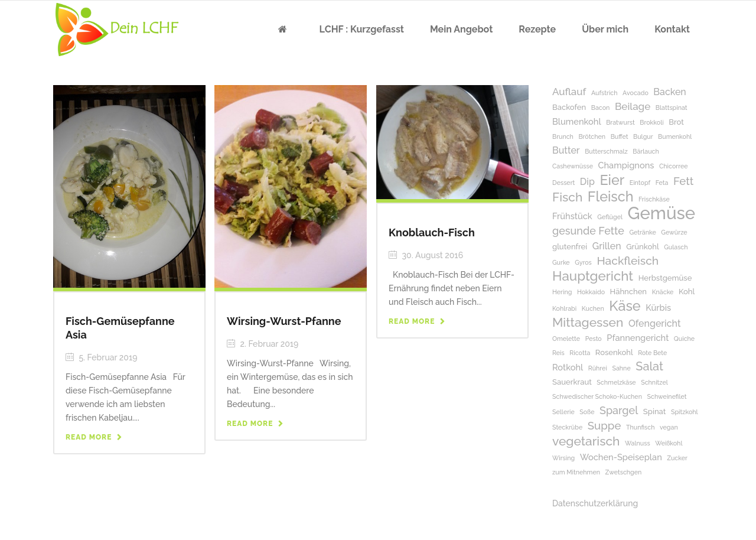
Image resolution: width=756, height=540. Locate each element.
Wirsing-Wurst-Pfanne (284, 321)
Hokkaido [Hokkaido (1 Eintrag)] (591, 292)
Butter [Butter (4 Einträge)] (566, 150)
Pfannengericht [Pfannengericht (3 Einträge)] (638, 338)
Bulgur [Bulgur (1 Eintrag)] (643, 136)
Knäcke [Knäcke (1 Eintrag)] (663, 292)
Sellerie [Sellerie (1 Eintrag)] (563, 412)
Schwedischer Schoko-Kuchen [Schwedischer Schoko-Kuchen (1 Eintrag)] (597, 396)
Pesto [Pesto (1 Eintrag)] (594, 339)
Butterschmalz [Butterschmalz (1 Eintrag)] (606, 151)
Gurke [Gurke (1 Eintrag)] (561, 262)
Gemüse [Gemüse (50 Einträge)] (662, 213)
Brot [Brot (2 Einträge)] (676, 122)
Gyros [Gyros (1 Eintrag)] (583, 262)
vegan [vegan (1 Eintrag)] (669, 427)
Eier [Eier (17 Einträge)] (612, 180)
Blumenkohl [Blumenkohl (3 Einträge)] (577, 121)
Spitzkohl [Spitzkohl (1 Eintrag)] (685, 412)
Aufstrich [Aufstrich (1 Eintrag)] (605, 93)
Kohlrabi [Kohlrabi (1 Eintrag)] (564, 308)
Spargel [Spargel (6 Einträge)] (619, 410)
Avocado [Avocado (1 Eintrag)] (636, 93)
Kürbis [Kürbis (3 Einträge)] (658, 308)
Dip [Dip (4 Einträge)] (587, 182)
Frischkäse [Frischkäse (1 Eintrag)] (654, 199)
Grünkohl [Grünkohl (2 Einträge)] (642, 247)
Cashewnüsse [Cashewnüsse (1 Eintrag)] (573, 166)
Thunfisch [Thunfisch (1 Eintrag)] (640, 427)
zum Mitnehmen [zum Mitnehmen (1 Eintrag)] (576, 472)
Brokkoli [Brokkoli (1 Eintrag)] (651, 122)
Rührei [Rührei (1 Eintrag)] (598, 368)
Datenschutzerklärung (595, 503)
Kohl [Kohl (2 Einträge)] (687, 292)
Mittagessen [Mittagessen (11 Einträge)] (588, 322)
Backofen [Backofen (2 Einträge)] (569, 107)
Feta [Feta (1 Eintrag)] (662, 183)
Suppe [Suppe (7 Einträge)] (605, 426)
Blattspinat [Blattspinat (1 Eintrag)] (672, 108)
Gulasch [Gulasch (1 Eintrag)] (676, 247)
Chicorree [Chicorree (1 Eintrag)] (673, 166)
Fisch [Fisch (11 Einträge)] (567, 197)
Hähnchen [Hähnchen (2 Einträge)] (629, 292)
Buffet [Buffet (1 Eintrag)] (620, 136)
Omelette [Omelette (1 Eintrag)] (566, 339)
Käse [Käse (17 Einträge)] (625, 306)
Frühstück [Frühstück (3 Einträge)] (572, 216)
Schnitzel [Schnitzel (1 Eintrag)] (654, 382)
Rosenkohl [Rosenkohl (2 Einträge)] (614, 352)
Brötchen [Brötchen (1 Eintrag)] (592, 136)
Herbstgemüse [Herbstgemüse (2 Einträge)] (665, 278)
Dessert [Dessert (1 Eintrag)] (563, 183)
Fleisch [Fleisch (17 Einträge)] (611, 196)
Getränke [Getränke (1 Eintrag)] (642, 232)
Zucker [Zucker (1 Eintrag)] (677, 458)
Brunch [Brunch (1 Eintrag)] (563, 136)
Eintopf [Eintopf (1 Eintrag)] (640, 183)
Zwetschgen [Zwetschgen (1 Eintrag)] (624, 472)
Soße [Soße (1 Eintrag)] (587, 412)
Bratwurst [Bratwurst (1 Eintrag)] (620, 122)
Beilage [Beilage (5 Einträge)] (633, 106)
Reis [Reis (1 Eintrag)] (558, 353)
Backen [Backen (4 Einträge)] (669, 92)
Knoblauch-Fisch (432, 232)
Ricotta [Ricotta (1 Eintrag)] (580, 353)
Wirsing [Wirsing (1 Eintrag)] (563, 458)
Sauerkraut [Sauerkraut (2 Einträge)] (572, 382)
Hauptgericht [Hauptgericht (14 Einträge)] (593, 276)
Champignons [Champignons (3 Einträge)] (626, 165)
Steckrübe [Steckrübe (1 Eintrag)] (567, 427)
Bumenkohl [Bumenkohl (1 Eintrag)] (675, 136)
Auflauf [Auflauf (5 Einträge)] (569, 92)
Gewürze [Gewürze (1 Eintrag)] (674, 232)
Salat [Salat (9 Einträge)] (649, 367)
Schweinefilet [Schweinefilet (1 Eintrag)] (667, 396)
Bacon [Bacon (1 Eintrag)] (601, 108)
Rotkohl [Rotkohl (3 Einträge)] (568, 367)
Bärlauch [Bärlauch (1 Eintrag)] (646, 151)
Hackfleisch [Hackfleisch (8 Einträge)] (628, 261)
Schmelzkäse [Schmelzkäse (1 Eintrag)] (616, 382)
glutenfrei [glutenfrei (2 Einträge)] (570, 247)
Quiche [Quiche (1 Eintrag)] (684, 339)
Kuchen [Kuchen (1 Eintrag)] (593, 308)
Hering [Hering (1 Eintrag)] (562, 292)
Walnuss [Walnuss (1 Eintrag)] (638, 443)
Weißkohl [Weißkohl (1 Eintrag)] (669, 443)
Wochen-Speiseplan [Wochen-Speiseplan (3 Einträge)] (621, 457)
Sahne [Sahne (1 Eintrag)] (621, 368)
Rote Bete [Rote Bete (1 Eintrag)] (652, 353)
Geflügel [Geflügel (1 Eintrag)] (610, 217)
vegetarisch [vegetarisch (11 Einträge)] (586, 441)
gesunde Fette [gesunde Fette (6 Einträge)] (588, 231)
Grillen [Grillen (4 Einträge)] (607, 246)
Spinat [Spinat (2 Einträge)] (655, 411)
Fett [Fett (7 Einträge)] (683, 181)
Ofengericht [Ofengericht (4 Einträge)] (655, 323)
